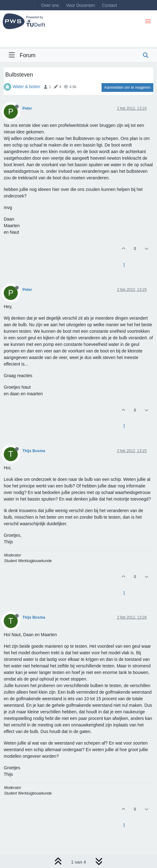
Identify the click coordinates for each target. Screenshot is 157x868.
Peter (27, 108)
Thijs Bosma (34, 451)
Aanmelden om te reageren (127, 87)
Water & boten (26, 87)
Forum (28, 55)
